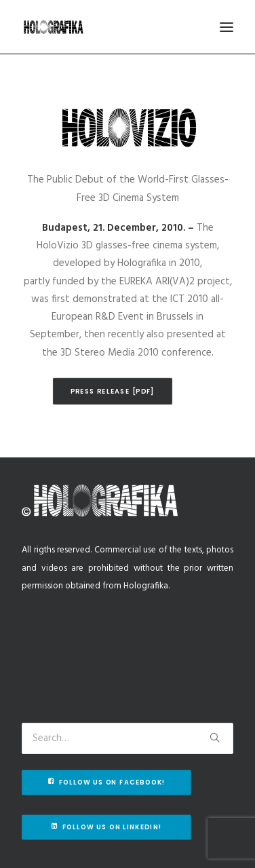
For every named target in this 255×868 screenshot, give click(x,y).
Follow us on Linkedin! (106, 827)
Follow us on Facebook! (106, 782)
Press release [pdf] (113, 391)
